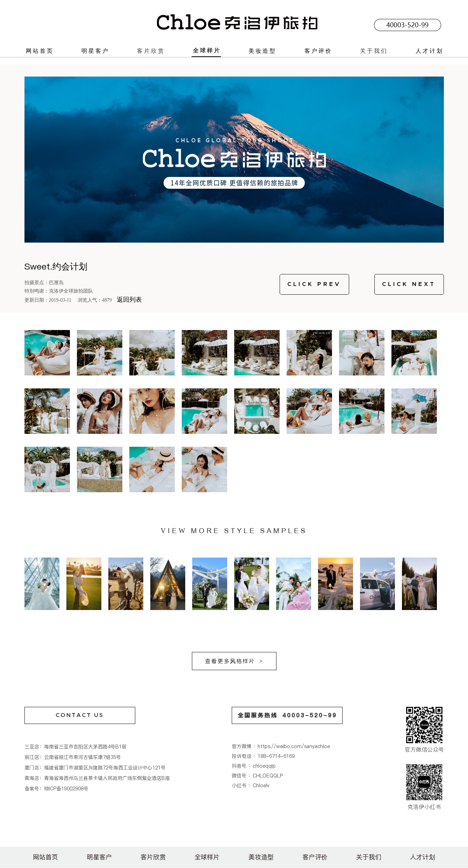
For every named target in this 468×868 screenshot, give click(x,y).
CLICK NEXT (409, 284)
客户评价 (318, 51)
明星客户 (95, 51)
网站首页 (40, 51)
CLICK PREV (314, 284)
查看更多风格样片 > (234, 661)
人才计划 (430, 51)
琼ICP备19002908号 (66, 789)
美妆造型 (262, 51)
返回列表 (129, 300)
